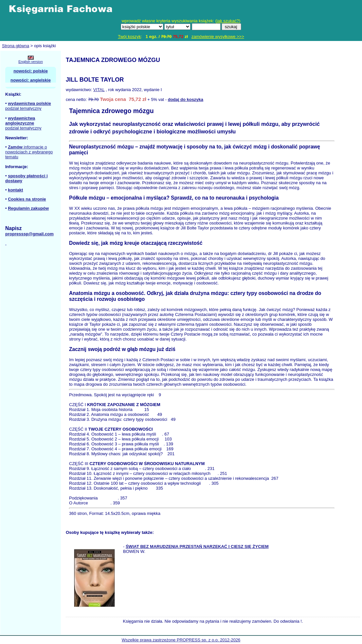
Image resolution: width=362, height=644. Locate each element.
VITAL (99, 90)
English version (31, 62)
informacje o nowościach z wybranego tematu (29, 152)
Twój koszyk (129, 37)
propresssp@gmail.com (29, 234)
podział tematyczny (23, 108)
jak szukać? (228, 21)
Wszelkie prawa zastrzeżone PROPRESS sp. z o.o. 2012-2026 (181, 640)
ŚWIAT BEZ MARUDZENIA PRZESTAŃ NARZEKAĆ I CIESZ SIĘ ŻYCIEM (197, 546)
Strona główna (16, 46)
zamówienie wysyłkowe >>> (218, 37)
